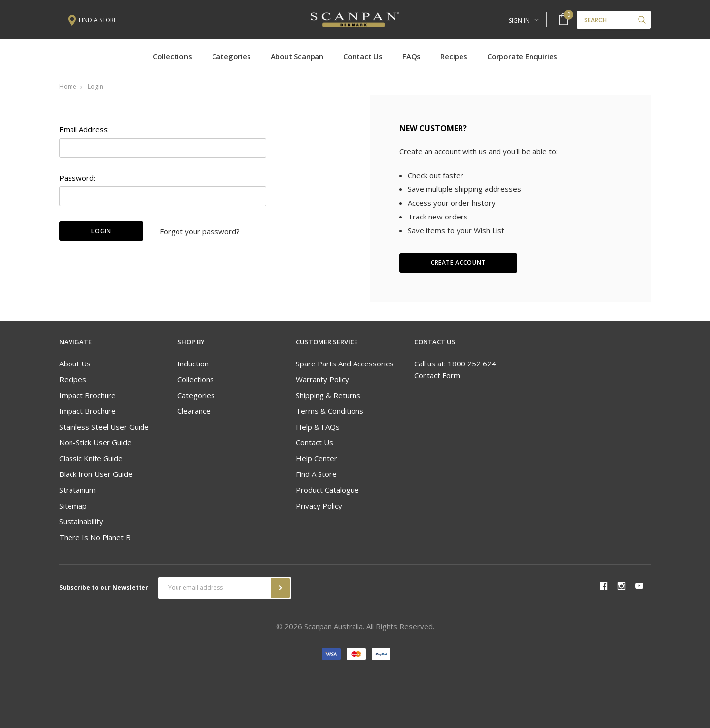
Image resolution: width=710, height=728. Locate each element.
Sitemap (73, 507)
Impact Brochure (88, 396)
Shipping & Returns (328, 396)
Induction (193, 364)
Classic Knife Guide (91, 459)
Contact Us (363, 57)
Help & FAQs (318, 428)
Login (95, 87)
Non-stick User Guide (95, 443)
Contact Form (437, 376)
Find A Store (316, 475)
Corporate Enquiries (522, 57)
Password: (77, 178)
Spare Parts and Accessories (345, 364)
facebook (603, 587)
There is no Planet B (95, 538)
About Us (75, 364)
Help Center (317, 459)
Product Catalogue (327, 491)
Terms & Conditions (330, 412)
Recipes (454, 57)
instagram (621, 587)
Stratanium (77, 491)
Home (68, 87)
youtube (639, 587)
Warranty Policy (322, 380)
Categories (231, 57)
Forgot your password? (200, 232)
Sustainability (81, 522)
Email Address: (84, 130)
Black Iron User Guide (96, 475)
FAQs (411, 57)
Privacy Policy (319, 507)
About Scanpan (297, 57)
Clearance (194, 412)
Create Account (458, 264)
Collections (173, 57)
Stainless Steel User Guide (104, 428)
